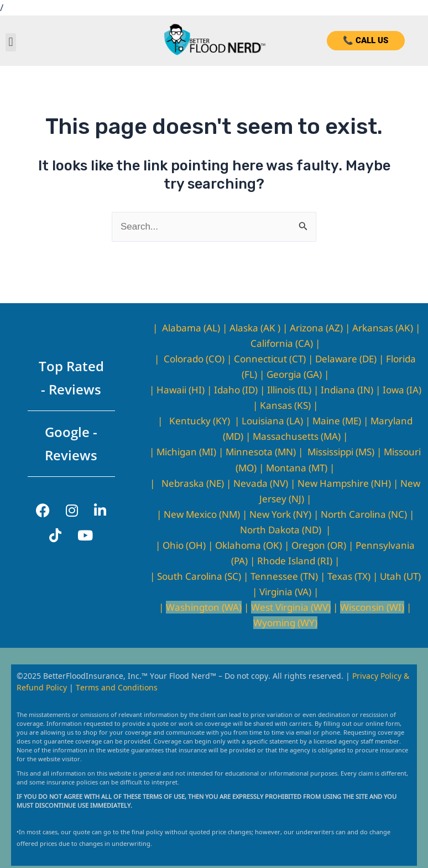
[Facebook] (43, 510)
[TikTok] (55, 535)
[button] (11, 42)
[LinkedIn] (100, 510)
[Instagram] (72, 510)
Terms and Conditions (117, 687)
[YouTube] (85, 535)
